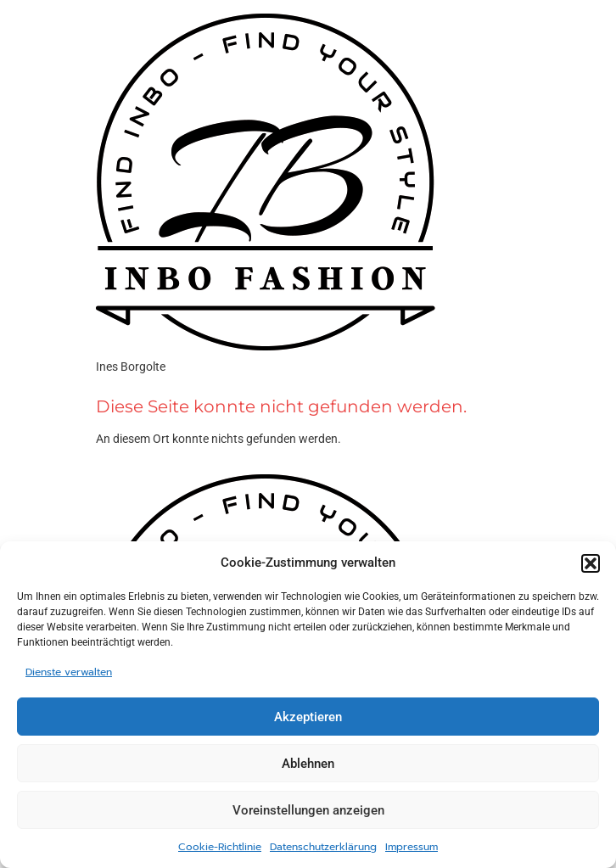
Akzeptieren (308, 717)
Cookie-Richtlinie (220, 847)
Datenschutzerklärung (323, 847)
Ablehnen (308, 764)
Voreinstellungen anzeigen (308, 810)
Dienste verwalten (69, 672)
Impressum (412, 847)
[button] (591, 563)
